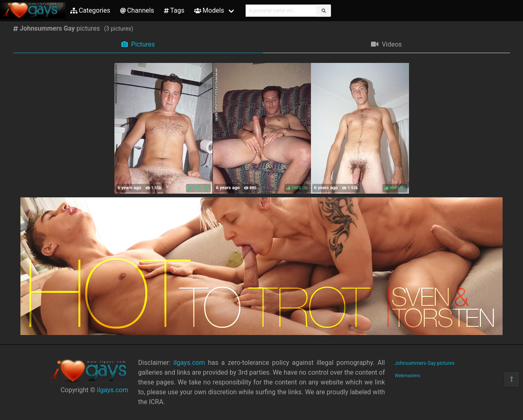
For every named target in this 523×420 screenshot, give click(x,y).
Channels (137, 10)
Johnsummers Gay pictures (425, 363)
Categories (90, 10)
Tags (174, 10)
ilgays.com (113, 390)
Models (209, 10)
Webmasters (408, 376)
